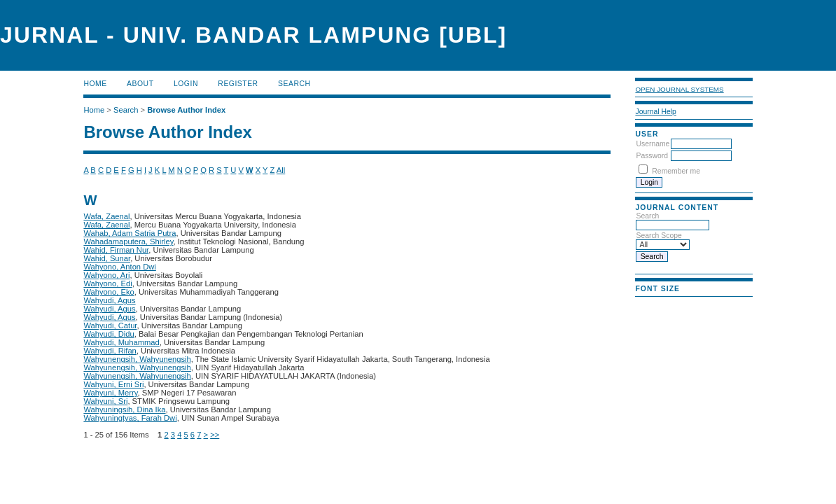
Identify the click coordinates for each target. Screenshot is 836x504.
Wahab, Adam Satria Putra (130, 233)
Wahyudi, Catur (110, 325)
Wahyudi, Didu (109, 334)
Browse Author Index (186, 110)
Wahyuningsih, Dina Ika (124, 409)
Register (238, 84)
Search (294, 84)
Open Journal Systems (679, 89)
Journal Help (655, 112)
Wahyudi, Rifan (110, 351)
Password (652, 156)
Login (186, 84)
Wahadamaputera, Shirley (128, 241)
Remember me (676, 171)
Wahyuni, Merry (110, 393)
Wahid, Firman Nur (116, 250)
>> (215, 435)
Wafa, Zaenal (106, 216)
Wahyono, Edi (107, 283)
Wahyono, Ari (106, 275)
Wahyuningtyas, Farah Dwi (130, 418)
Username (653, 144)
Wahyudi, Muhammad (121, 342)
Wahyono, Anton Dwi (119, 267)
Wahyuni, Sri (105, 401)
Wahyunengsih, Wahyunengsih (137, 359)
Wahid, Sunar (107, 258)
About (140, 84)
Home (95, 84)
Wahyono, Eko (109, 292)
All (281, 170)
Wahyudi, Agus (109, 300)
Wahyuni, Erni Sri (113, 384)
